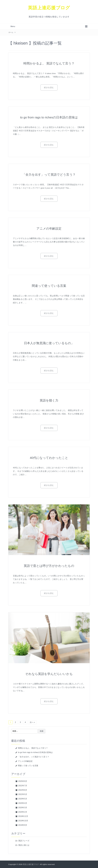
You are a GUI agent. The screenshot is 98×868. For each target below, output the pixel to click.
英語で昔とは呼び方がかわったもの (49, 566)
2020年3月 (23, 807)
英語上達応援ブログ (49, 8)
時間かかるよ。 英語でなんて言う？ (49, 63)
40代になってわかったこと (49, 457)
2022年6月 (23, 790)
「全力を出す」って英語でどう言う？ (49, 174)
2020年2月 (23, 812)
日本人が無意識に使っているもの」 (49, 343)
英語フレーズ (24, 840)
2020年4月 (23, 803)
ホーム (11, 32)
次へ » (32, 722)
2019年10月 (23, 820)
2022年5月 (23, 794)
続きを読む (49, 87)
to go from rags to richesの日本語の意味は (49, 117)
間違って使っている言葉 (49, 286)
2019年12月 (23, 816)
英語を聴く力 (49, 400)
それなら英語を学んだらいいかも (49, 674)
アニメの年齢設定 (49, 228)
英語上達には (24, 845)
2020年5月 (23, 799)
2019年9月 (23, 825)
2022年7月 (23, 785)
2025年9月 (23, 781)
